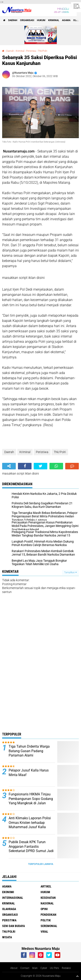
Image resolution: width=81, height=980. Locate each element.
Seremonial (49, 926)
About (14, 968)
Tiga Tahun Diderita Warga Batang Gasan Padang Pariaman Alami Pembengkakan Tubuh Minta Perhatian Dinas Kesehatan (31, 755)
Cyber (44, 968)
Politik (46, 920)
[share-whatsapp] (56, 466)
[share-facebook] (25, 466)
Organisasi (27, 20)
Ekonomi (8, 892)
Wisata (7, 937)
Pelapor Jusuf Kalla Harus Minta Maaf (29, 773)
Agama (66, 20)
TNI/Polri (42, 51)
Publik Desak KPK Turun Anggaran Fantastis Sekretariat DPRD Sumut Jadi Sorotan (31, 849)
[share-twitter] (40, 466)
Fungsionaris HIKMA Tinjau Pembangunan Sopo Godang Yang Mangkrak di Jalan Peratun (31, 801)
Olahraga (9, 909)
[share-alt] (9, 466)
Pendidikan (48, 915)
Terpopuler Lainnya (41, 864)
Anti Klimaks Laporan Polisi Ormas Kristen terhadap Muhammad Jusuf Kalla (30, 823)
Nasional (47, 903)
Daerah (13, 20)
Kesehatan (48, 898)
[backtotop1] (77, 976)
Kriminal (54, 20)
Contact (25, 968)
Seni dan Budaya (13, 926)
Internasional (13, 898)
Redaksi (66, 968)
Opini (44, 909)
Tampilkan (70, 572)
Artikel (46, 886)
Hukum (41, 20)
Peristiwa (31, 51)
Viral (44, 932)
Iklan (35, 968)
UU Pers (54, 968)
